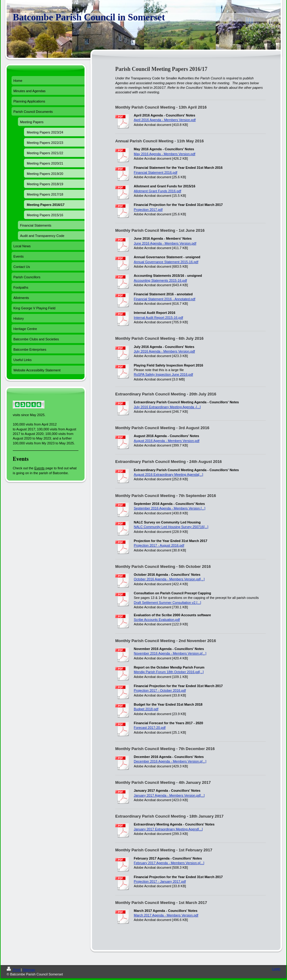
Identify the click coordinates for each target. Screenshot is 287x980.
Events (40, 468)
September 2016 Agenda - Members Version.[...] (169, 508)
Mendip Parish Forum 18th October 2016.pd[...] (169, 672)
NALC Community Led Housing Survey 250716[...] (171, 527)
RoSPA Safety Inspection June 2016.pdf (163, 374)
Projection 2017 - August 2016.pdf (159, 545)
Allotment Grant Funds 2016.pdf (157, 191)
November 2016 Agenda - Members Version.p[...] (170, 653)
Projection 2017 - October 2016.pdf (160, 690)
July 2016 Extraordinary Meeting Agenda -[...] (167, 407)
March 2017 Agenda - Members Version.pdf (166, 915)
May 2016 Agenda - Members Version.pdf (164, 154)
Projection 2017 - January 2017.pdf (160, 881)
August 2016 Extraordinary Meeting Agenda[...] (168, 474)
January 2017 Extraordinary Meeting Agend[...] (168, 829)
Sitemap (29, 970)
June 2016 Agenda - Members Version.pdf (165, 243)
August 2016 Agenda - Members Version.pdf (167, 441)
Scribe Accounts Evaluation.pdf (157, 620)
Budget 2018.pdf (146, 709)
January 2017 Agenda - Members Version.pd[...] (169, 795)
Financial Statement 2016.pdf (156, 172)
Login (276, 969)
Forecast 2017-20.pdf (150, 728)
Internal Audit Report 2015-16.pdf (158, 318)
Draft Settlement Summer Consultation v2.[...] (167, 603)
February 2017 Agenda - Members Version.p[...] (169, 863)
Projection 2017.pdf (148, 210)
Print (14, 970)
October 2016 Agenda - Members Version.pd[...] (169, 579)
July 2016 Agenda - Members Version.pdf (164, 351)
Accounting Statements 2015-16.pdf (160, 280)
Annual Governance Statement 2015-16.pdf (166, 262)
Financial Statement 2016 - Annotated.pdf (164, 299)
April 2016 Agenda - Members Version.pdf (165, 120)
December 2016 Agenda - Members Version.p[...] (170, 761)
